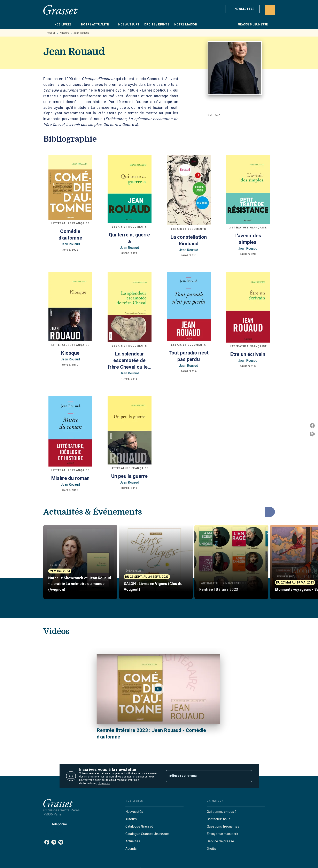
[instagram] (54, 842)
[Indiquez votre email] (204, 776)
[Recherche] (270, 10)
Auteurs (64, 33)
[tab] (48, 24)
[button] (242, 9)
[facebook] (47, 842)
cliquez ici (104, 783)
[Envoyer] (247, 776)
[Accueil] (61, 10)
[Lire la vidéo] (158, 689)
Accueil (51, 33)
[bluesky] (61, 842)
